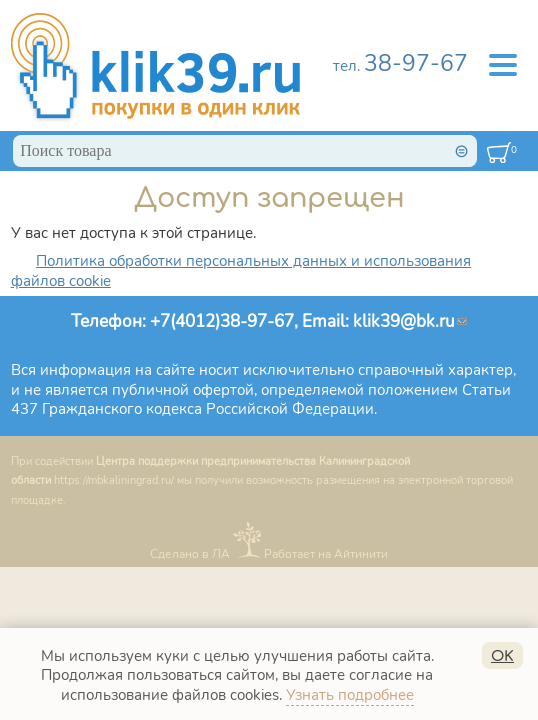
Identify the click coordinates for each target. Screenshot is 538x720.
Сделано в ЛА (190, 554)
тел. (400, 66)
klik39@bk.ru (410, 321)
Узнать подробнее (350, 695)
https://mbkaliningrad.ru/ (114, 480)
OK (502, 656)
